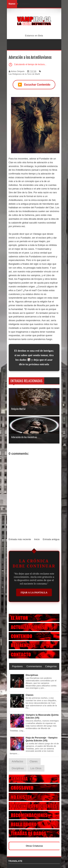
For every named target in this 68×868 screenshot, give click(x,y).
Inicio (37, 539)
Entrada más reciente (20, 539)
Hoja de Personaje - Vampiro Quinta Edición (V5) (42, 739)
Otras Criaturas (34, 846)
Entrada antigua (51, 539)
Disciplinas (32, 675)
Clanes (30, 695)
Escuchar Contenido (34, 85)
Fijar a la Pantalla (34, 592)
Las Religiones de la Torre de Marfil (24, 74)
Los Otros (36, 768)
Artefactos (17, 761)
